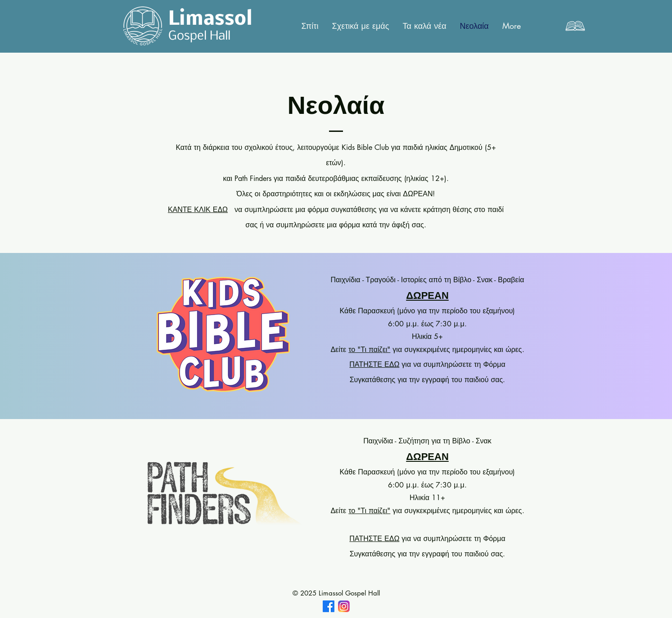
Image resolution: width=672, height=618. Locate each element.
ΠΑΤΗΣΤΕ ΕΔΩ (374, 364)
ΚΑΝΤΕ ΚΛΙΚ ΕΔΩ (198, 210)
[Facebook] (329, 606)
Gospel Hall (199, 36)
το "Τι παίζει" (369, 350)
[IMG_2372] (344, 606)
